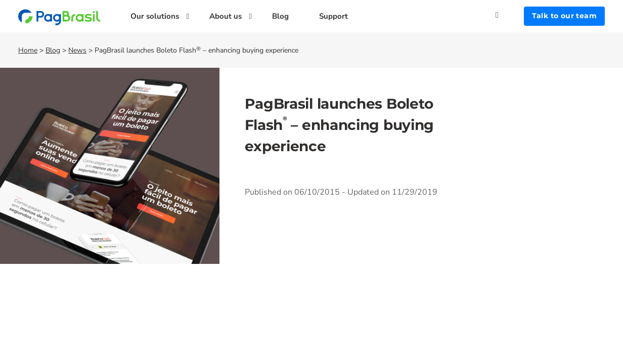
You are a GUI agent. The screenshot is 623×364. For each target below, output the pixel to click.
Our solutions (155, 16)
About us (226, 16)
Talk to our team (564, 16)
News (77, 50)
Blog (280, 16)
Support (333, 16)
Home (28, 50)
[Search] (510, 15)
